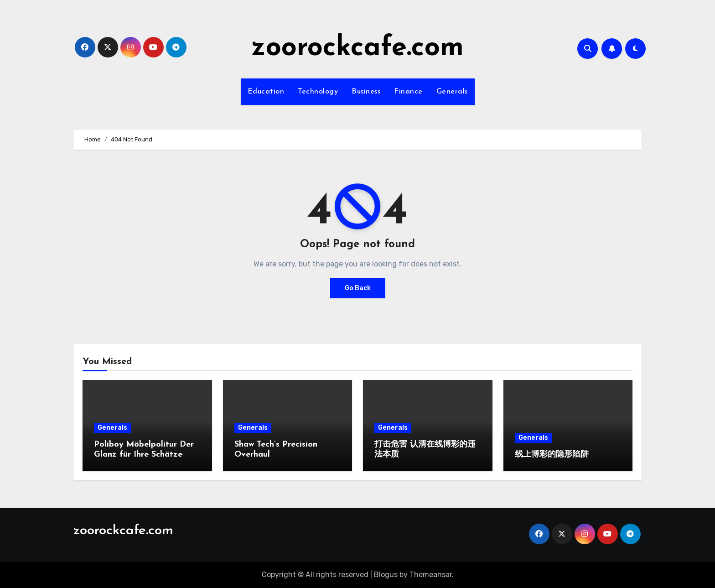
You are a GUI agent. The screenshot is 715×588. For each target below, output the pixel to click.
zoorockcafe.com (357, 48)
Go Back (358, 288)
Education (266, 92)
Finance (408, 92)
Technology (318, 92)
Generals (452, 92)
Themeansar (431, 575)
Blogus (386, 575)
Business (366, 92)
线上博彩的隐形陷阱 (552, 455)
